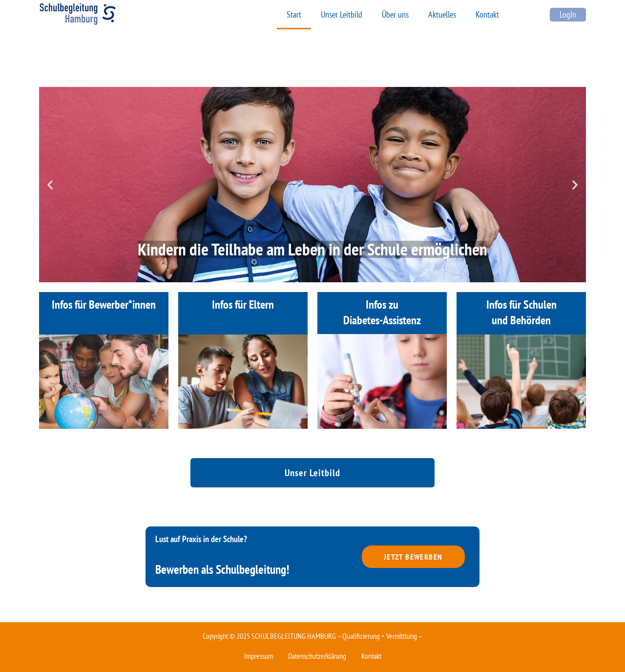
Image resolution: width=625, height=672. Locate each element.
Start (294, 14)
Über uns (395, 14)
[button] (50, 185)
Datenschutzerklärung (317, 656)
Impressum (259, 656)
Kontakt (487, 14)
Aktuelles (442, 14)
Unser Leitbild (342, 14)
